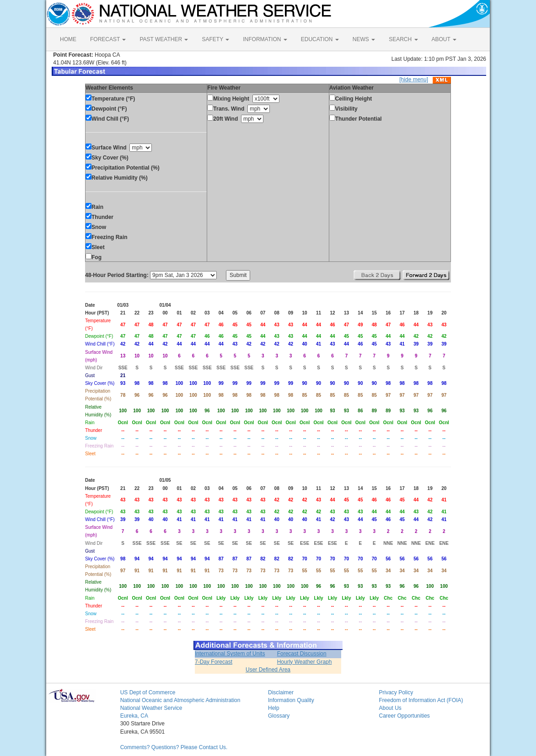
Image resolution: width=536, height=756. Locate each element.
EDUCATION (320, 39)
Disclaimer (281, 692)
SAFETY (215, 39)
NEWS (364, 39)
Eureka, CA (134, 716)
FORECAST (108, 39)
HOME (68, 39)
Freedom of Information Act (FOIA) (421, 700)
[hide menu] (414, 80)
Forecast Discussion (302, 654)
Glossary (279, 716)
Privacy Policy (396, 692)
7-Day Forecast (214, 662)
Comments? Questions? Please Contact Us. (174, 747)
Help (274, 708)
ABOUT (444, 39)
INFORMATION (265, 39)
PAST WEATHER (164, 39)
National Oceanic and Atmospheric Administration (180, 700)
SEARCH (403, 39)
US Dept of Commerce (148, 692)
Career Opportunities (404, 716)
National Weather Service (151, 708)
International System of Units (230, 654)
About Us (390, 708)
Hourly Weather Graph (305, 662)
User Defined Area (268, 670)
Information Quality (291, 700)
